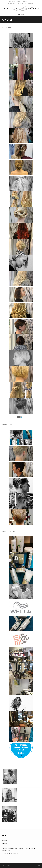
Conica (8, 866)
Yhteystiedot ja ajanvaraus (11, 853)
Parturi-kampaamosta (9, 846)
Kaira (13, 866)
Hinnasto (5, 843)
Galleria (5, 841)
